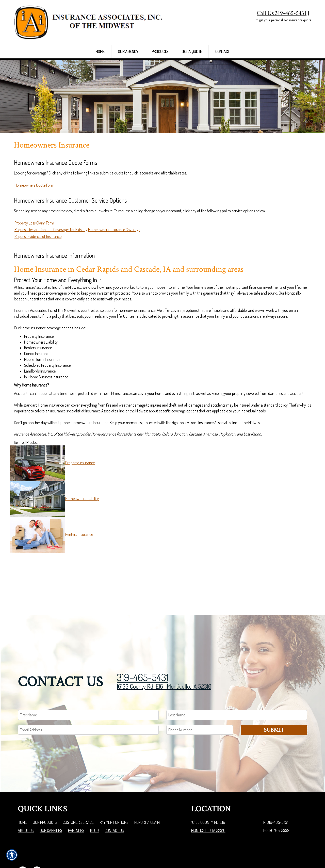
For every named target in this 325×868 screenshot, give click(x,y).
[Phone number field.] (200, 703)
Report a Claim (147, 795)
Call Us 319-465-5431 (282, 13)
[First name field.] (88, 688)
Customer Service (78, 795)
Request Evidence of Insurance (38, 267)
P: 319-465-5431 (276, 795)
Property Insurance (80, 493)
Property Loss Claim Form (34, 253)
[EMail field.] (88, 703)
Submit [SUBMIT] (274, 703)
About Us (26, 803)
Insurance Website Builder (287, 851)
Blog (94, 803)
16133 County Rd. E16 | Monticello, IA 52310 (164, 659)
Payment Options (114, 795)
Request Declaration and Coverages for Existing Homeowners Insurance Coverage (77, 260)
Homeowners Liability (82, 529)
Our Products (45, 795)
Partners (76, 803)
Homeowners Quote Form (34, 216)
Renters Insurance (79, 565)
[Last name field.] (237, 688)
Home (22, 795)
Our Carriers (51, 803)
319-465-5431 (143, 650)
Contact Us (114, 803)
